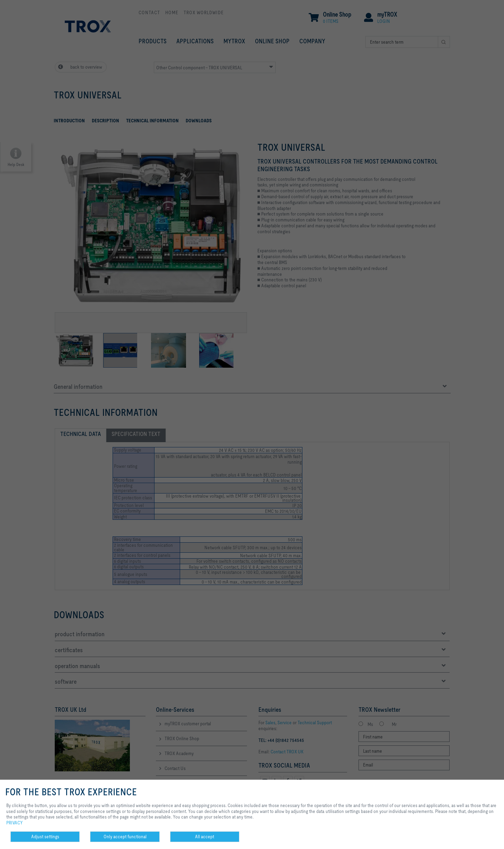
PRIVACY (15, 823)
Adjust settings (45, 837)
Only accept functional (125, 837)
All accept (205, 837)
